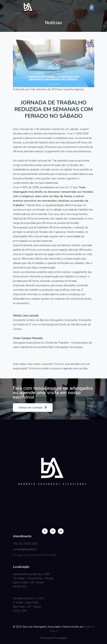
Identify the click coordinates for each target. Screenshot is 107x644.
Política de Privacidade (54, 638)
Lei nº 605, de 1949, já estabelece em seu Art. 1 (43, 187)
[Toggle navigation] (92, 8)
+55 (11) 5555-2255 (25, 544)
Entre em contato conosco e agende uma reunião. (58, 368)
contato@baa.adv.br (25, 549)
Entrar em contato (33, 408)
